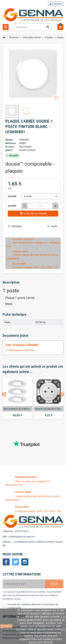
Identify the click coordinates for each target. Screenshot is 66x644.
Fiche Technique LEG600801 (22, 345)
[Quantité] (40, 206)
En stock (10, 147)
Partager (15, 226)
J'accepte (6, 626)
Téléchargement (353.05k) (20, 350)
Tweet (53, 226)
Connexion (56, 4)
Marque (9, 140)
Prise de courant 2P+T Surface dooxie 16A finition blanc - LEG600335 (49, 409)
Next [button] (62, 394)
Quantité (12, 196)
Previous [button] (4, 394)
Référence (11, 143)
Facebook (6, 562)
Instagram (25, 562)
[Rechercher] (33, 27)
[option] (17, 398)
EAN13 (9, 150)
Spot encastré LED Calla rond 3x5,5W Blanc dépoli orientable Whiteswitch (17, 409)
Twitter (15, 562)
